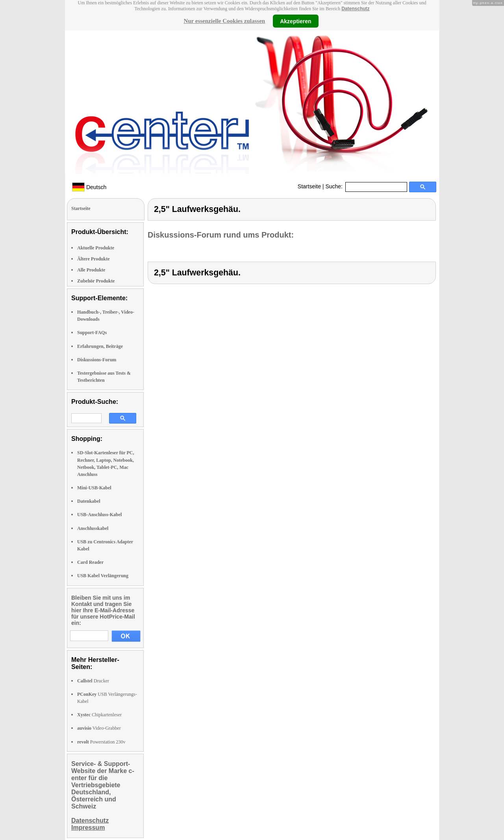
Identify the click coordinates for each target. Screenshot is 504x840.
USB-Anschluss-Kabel (99, 515)
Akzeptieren (296, 21)
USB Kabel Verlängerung (103, 576)
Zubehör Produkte (96, 281)
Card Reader (90, 562)
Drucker (93, 681)
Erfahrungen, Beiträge (100, 346)
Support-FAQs (92, 333)
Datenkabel (89, 501)
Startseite (309, 186)
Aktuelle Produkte (96, 248)
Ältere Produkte (94, 259)
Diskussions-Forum (97, 360)
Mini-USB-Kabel (94, 488)
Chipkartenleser (99, 715)
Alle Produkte (91, 270)
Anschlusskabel (93, 528)
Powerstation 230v (101, 742)
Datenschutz (355, 9)
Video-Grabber (99, 728)
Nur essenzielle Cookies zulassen (224, 21)
